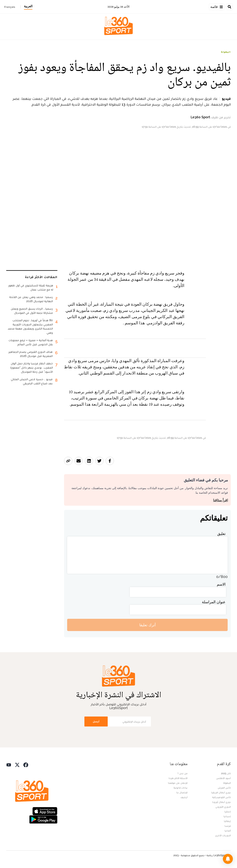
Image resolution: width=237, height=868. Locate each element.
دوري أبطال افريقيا (221, 792)
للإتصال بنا (182, 792)
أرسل (96, 721)
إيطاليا (227, 821)
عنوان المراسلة (214, 602)
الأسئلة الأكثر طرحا (178, 778)
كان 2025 (226, 773)
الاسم (221, 584)
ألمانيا (228, 831)
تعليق (221, 534)
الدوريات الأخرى (223, 835)
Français (10, 7)
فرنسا (228, 826)
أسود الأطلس (223, 778)
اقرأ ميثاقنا (220, 500)
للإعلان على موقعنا (178, 783)
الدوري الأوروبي (223, 807)
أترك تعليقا (148, 625)
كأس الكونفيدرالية (222, 797)
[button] (228, 859)
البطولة (226, 52)
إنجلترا (228, 812)
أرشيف (184, 797)
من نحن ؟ (183, 773)
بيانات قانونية (181, 788)
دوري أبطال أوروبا (222, 802)
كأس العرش (224, 788)
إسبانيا (227, 816)
